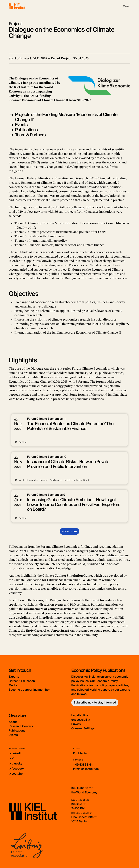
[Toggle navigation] (127, 6)
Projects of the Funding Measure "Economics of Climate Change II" (66, 117)
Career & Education (22, 681)
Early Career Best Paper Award (48, 631)
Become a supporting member (29, 690)
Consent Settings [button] (83, 728)
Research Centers (21, 726)
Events (21, 125)
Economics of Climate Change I (31, 382)
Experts (14, 677)
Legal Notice (80, 715)
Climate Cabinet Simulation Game (67, 576)
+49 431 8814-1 (83, 765)
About (13, 722)
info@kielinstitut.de (86, 769)
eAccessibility (81, 720)
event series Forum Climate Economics (82, 369)
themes (79, 207)
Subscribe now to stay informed (95, 702)
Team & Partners (30, 135)
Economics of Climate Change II (44, 183)
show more (69, 531)
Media (13, 685)
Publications (26, 130)
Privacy (76, 724)
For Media (80, 753)
